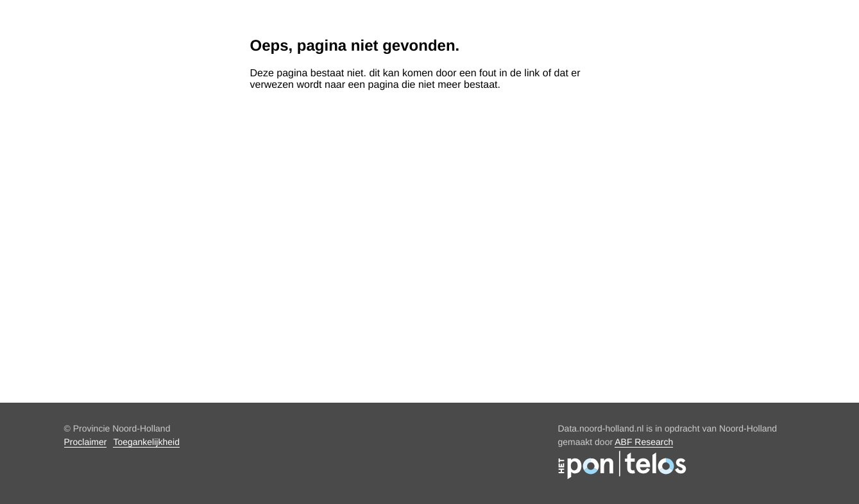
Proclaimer (86, 442)
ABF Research (644, 442)
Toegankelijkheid (146, 442)
